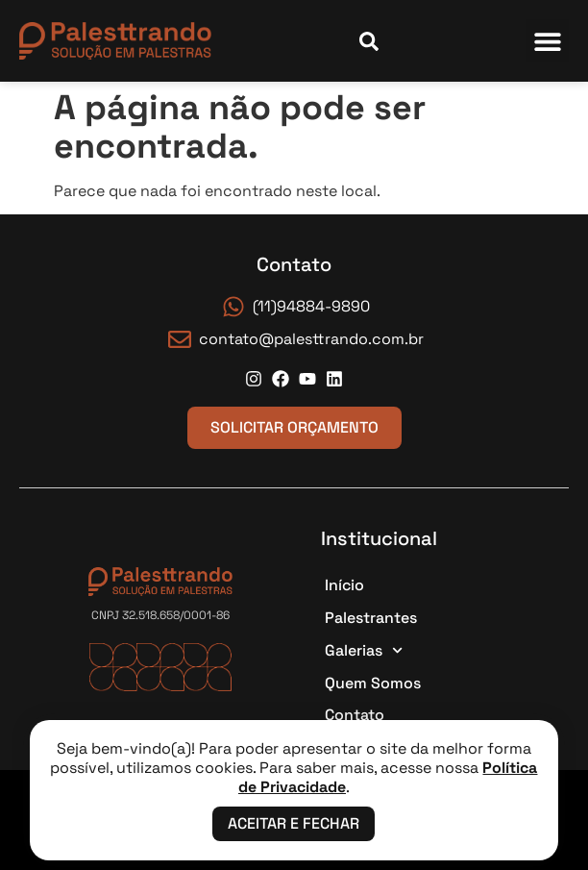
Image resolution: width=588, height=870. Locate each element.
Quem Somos (373, 683)
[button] (547, 41)
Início (344, 585)
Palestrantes (371, 618)
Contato (355, 715)
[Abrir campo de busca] (369, 41)
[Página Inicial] (115, 41)
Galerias (364, 650)
